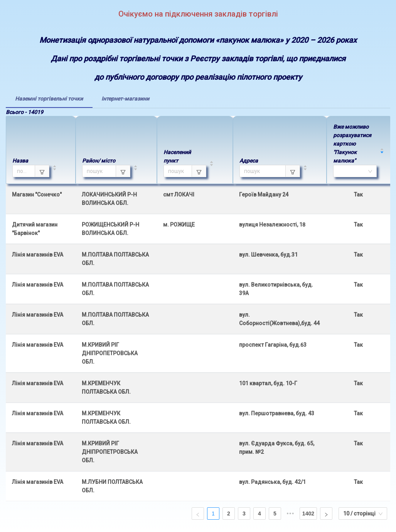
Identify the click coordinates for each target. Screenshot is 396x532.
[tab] (49, 99)
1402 (308, 514)
